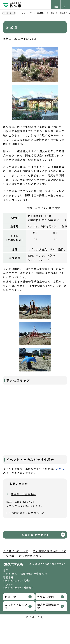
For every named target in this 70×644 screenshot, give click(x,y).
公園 (52, 13)
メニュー (65, 7)
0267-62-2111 (12, 580)
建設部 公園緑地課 (23, 494)
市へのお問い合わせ (31, 556)
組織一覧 (11, 597)
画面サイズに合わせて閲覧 (43, 208)
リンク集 (9, 556)
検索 (56, 7)
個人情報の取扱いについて (50, 551)
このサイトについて (16, 551)
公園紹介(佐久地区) (35, 535)
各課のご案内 (46, 597)
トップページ (26, 13)
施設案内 (41, 13)
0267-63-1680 (12, 587)
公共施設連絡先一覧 (48, 606)
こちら (60, 469)
